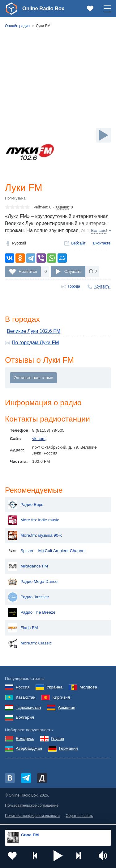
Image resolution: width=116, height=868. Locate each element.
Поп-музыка (15, 199)
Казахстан (26, 699)
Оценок (62, 208)
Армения (67, 709)
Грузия (58, 740)
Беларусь (25, 740)
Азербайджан (29, 751)
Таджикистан (28, 709)
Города (74, 287)
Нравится (28, 272)
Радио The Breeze (32, 615)
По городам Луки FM (35, 343)
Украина (54, 689)
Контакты (102, 287)
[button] (58, 856)
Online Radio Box (45, 8)
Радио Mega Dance (33, 584)
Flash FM (23, 630)
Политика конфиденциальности (32, 818)
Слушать (73, 272)
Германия (69, 751)
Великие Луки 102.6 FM (34, 332)
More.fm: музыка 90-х (35, 538)
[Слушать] (104, 135)
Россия (23, 689)
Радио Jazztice (28, 599)
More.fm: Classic (30, 645)
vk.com (39, 440)
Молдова (88, 689)
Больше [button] (99, 231)
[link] (11, 9)
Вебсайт (78, 244)
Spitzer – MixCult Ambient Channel (47, 553)
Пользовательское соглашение (32, 808)
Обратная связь (79, 818)
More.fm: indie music (34, 522)
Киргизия (61, 699)
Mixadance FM (28, 568)
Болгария (25, 719)
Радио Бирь (26, 507)
